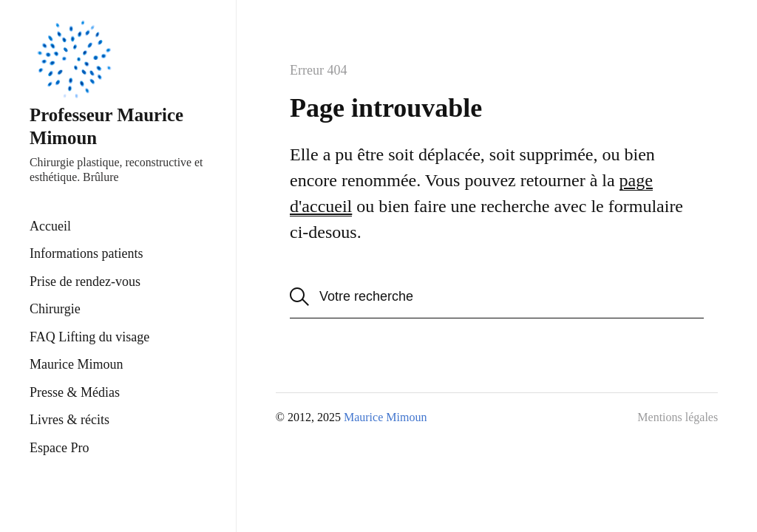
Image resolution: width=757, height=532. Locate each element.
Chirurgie (55, 309)
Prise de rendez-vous (85, 282)
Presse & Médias (75, 392)
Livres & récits (69, 420)
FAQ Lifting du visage (89, 337)
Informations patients (86, 253)
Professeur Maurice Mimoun (106, 81)
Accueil (50, 226)
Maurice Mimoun (76, 364)
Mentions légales (678, 417)
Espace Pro (59, 448)
